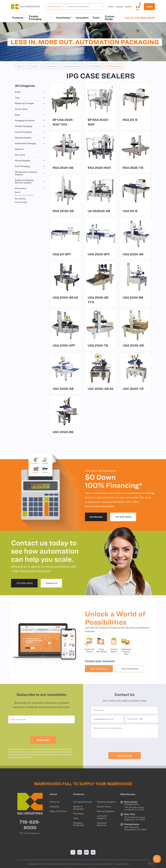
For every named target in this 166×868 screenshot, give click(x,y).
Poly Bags (78, 814)
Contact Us (51, 583)
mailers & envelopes (30, 103)
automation (30, 188)
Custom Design (110, 18)
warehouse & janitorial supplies (30, 173)
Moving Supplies (106, 811)
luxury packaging (30, 132)
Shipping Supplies (106, 802)
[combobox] (83, 7)
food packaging (30, 166)
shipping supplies (30, 138)
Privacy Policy (122, 864)
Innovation (82, 18)
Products (19, 18)
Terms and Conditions (101, 864)
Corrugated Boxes (83, 802)
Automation (65, 18)
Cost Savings (21, 202)
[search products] (100, 6)
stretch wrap (30, 109)
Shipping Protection (79, 824)
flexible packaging (30, 126)
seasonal (19, 149)
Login (149, 6)
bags (30, 115)
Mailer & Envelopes (79, 808)
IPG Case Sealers (115, 66)
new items (20, 155)
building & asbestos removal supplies (30, 181)
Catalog (119, 7)
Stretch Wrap (104, 807)
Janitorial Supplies (102, 817)
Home (19, 66)
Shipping (54, 807)
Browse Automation (73, 66)
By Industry (20, 199)
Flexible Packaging (41, 18)
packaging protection (30, 121)
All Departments (54, 6)
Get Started (96, 517)
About (111, 7)
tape (30, 98)
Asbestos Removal (102, 824)
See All (18, 192)
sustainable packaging (30, 143)
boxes (30, 92)
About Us (55, 802)
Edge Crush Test (58, 811)
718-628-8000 (123, 517)
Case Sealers (95, 66)
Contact (128, 7)
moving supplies (30, 161)
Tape (76, 818)
